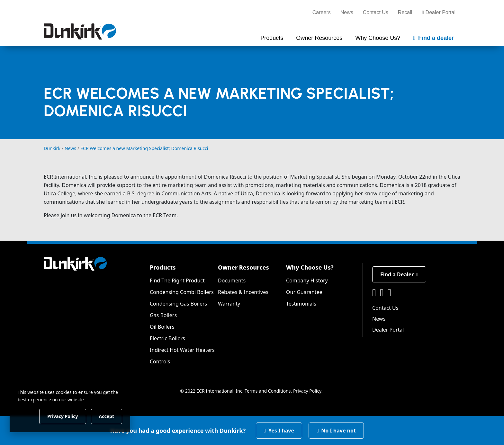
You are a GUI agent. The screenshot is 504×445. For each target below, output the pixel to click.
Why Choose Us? (310, 267)
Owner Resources (243, 267)
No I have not (336, 431)
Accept (110, 416)
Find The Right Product (177, 280)
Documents (232, 280)
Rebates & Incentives (243, 292)
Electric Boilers (167, 338)
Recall (405, 12)
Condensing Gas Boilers (178, 304)
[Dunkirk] (80, 31)
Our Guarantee (304, 292)
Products (163, 267)
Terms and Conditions (268, 391)
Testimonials (301, 304)
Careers (322, 12)
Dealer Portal (439, 12)
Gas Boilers (163, 315)
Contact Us (376, 12)
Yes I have (279, 431)
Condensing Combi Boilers (182, 292)
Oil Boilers (162, 327)
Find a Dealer (399, 274)
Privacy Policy (307, 391)
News (347, 12)
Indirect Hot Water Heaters (182, 350)
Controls (160, 361)
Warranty (229, 304)
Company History (307, 280)
